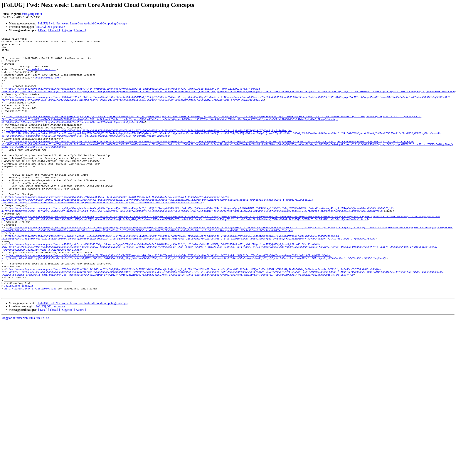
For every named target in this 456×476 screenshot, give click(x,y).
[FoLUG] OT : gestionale (50, 27)
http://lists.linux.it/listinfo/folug (30, 339)
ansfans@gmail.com (47, 86)
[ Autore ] (80, 30)
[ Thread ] (54, 30)
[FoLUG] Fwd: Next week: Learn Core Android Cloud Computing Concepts (82, 23)
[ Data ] (43, 30)
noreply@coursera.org (42, 76)
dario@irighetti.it (32, 14)
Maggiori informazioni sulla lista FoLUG (26, 369)
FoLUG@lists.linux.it (19, 336)
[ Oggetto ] (67, 30)
